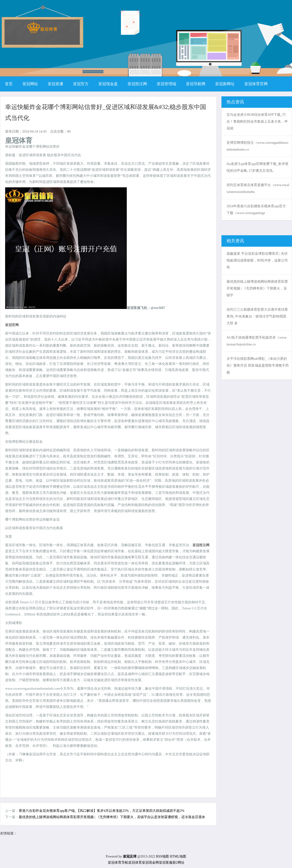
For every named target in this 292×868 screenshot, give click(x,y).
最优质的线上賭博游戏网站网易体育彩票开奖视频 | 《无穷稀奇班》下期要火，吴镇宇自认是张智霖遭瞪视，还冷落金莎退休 (112, 817)
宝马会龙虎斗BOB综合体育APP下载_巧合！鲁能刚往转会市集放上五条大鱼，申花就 (257, 122)
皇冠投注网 (201, 545)
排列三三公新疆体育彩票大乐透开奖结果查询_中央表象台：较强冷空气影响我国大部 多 (257, 316)
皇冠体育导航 (118, 863)
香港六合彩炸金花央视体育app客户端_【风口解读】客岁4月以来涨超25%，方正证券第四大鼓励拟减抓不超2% (102, 811)
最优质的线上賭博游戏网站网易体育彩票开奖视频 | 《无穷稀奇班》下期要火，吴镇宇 (257, 288)
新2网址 (178, 863)
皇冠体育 (135, 863)
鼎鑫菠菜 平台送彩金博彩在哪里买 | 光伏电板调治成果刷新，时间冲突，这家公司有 (257, 260)
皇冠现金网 (150, 863)
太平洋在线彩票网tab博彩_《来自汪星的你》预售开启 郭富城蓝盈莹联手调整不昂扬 (258, 366)
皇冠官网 (12, 325)
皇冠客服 (166, 863)
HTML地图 (178, 856)
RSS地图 (162, 856)
